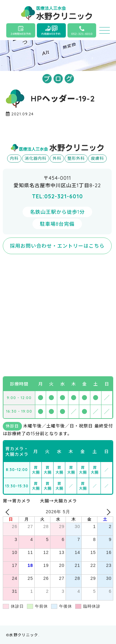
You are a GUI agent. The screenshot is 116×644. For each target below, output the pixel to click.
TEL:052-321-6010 (57, 196)
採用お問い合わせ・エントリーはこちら (57, 246)
